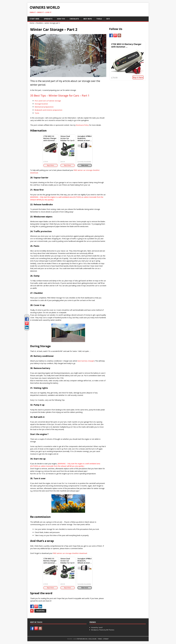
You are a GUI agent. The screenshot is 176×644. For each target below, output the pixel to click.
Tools (99, 19)
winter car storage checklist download (70, 553)
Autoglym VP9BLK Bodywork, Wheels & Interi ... (85, 138)
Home (32, 23)
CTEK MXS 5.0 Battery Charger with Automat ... (50, 138)
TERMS (100, 639)
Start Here (34, 19)
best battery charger (86, 361)
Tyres (37, 113)
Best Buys (88, 19)
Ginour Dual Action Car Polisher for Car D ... (67, 139)
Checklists (74, 19)
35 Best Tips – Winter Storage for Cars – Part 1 (60, 95)
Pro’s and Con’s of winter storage (48, 101)
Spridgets (48, 19)
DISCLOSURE (92, 639)
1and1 (101, 627)
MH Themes (110, 630)
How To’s (61, 19)
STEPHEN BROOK (82, 639)
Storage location (41, 104)
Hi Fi (108, 19)
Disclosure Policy (82, 125)
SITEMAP (106, 639)
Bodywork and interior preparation (48, 110)
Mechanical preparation (44, 107)
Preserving (40, 611)
